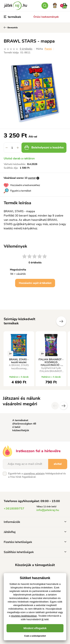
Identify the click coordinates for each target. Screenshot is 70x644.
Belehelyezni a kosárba (44, 148)
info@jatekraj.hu (48, 510)
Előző (50, 321)
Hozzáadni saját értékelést (35, 283)
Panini (48, 49)
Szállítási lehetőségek (35, 552)
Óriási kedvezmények (46, 17)
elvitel (58, 464)
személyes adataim (34, 474)
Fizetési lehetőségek (35, 542)
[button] (18, 148)
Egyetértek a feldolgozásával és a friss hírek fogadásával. (37, 475)
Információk (35, 522)
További (61, 321)
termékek (12, 17)
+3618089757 (14, 509)
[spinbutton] (12, 148)
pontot (32, 178)
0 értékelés (26, 49)
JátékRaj (35, 532)
